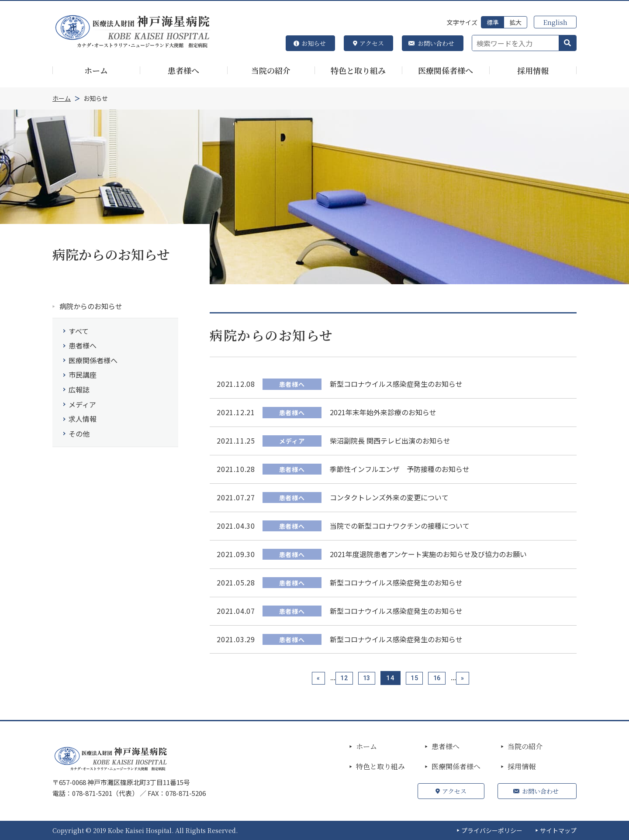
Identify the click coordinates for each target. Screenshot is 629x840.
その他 (79, 434)
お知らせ (314, 43)
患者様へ (83, 345)
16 (441, 678)
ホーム (366, 747)
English (555, 22)
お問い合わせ (436, 43)
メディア (82, 404)
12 (340, 678)
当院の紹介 (525, 747)
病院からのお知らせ (91, 306)
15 (416, 678)
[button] (567, 43)
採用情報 (522, 767)
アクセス (372, 43)
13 (366, 678)
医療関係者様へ (93, 360)
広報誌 (79, 389)
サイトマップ (558, 830)
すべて (79, 331)
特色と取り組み (380, 767)
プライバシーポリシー (492, 830)
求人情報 (83, 419)
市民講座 (83, 375)
